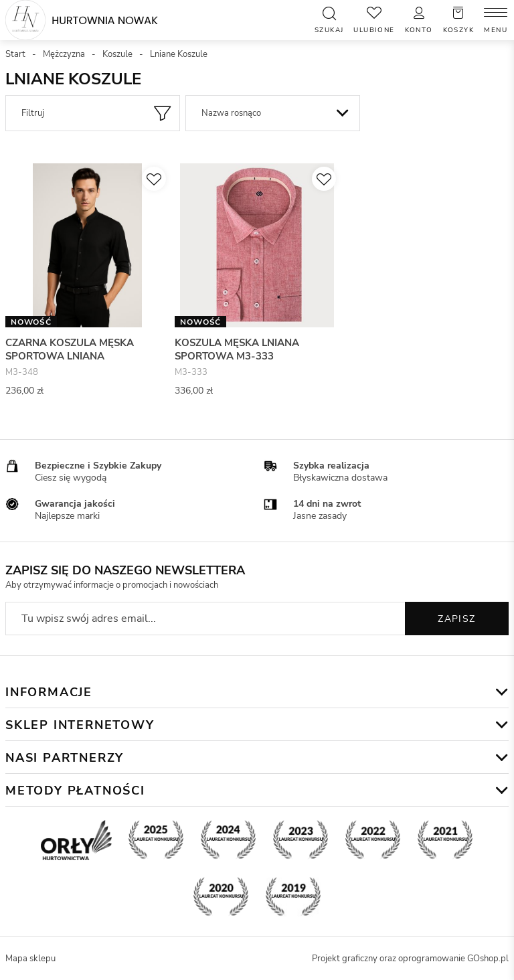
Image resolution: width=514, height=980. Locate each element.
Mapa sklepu (30, 959)
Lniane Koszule (179, 54)
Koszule (117, 54)
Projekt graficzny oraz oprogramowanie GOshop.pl (410, 959)
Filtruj (33, 113)
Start (15, 54)
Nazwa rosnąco (231, 113)
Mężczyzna (64, 54)
